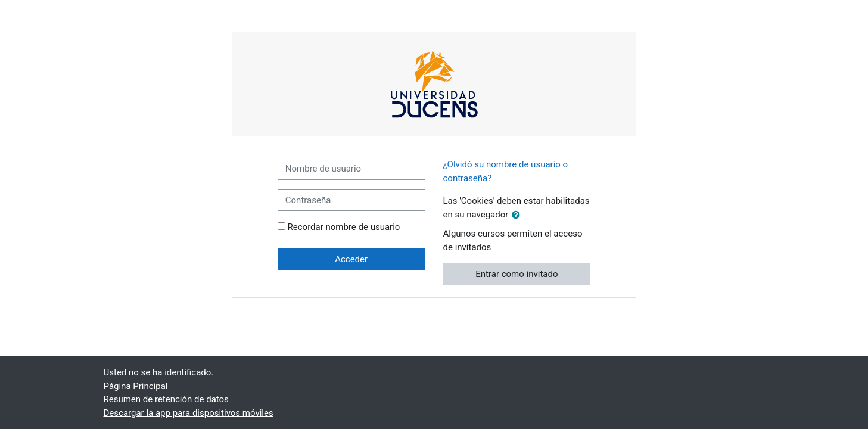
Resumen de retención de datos (166, 399)
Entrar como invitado (517, 274)
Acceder (351, 259)
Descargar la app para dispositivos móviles (189, 413)
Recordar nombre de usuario (344, 227)
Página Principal (136, 386)
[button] (518, 215)
